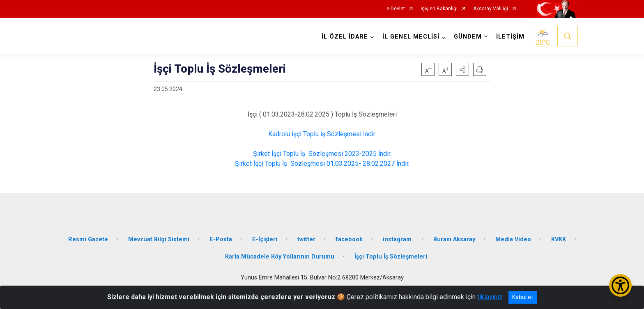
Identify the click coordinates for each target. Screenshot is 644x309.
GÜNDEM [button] (468, 37)
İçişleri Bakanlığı (439, 9)
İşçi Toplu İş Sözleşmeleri (391, 257)
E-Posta (221, 239)
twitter (306, 239)
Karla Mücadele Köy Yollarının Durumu (280, 257)
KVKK (559, 239)
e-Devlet (396, 9)
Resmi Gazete (88, 239)
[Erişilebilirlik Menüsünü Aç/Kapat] (620, 285)
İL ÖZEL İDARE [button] (345, 37)
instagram (398, 239)
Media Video (513, 239)
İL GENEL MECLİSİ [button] (411, 37)
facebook (349, 239)
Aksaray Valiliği (491, 9)
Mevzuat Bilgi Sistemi (159, 239)
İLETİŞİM (510, 37)
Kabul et (523, 297)
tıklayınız (490, 297)
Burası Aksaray (454, 239)
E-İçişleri (265, 239)
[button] (462, 69)
